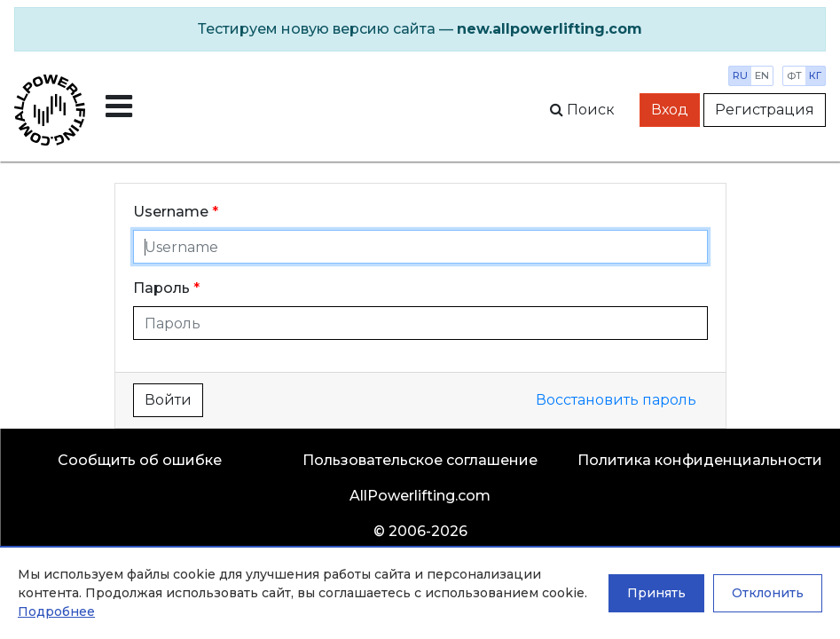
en (762, 75)
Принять (656, 593)
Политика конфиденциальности (700, 460)
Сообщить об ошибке (140, 460)
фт (794, 75)
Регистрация (765, 110)
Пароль (161, 288)
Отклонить (768, 593)
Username (171, 212)
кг (815, 75)
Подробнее (56, 611)
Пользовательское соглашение (420, 460)
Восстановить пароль (616, 400)
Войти (168, 400)
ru (740, 75)
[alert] (420, 29)
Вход (670, 110)
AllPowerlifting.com (420, 496)
